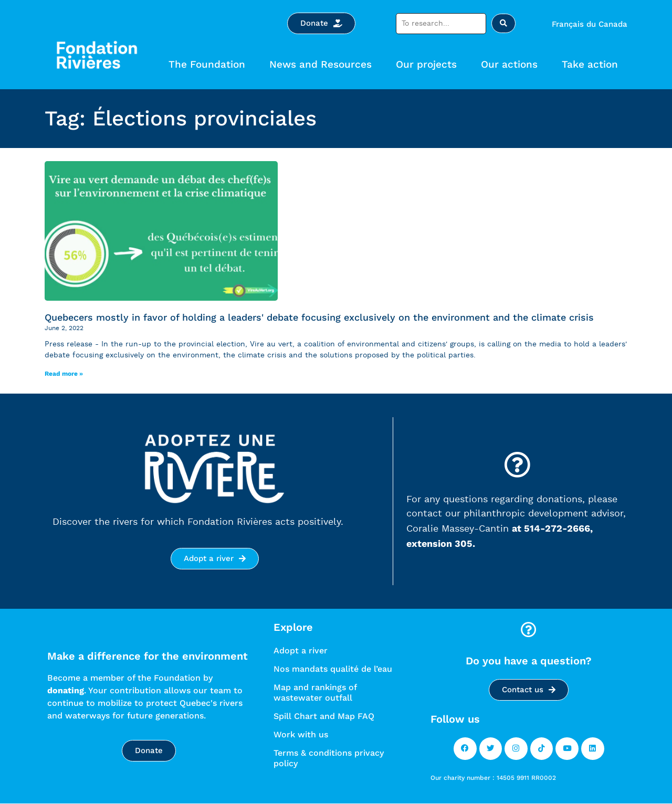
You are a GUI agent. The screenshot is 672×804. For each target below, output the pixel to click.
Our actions (512, 64)
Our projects (429, 64)
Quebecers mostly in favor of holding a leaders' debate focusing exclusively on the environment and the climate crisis (319, 317)
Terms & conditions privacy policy (329, 758)
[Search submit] (503, 23)
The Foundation (209, 64)
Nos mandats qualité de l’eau (333, 669)
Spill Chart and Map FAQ (324, 716)
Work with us (301, 734)
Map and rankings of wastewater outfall (315, 692)
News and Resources (323, 64)
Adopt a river (301, 650)
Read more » (64, 374)
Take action (592, 64)
